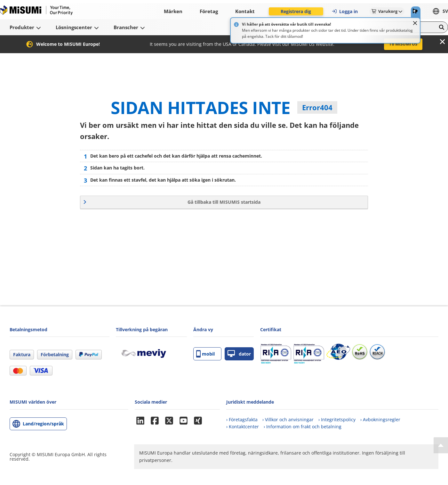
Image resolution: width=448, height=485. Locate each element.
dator (239, 354)
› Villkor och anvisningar (288, 419)
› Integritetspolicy (337, 419)
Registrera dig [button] (296, 11)
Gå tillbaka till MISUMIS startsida (224, 202)
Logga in (345, 11)
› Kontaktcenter (243, 427)
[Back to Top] (441, 445)
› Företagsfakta (242, 419)
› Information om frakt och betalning (303, 427)
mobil (205, 354)
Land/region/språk (43, 424)
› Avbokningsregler (380, 419)
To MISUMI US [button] (403, 44)
